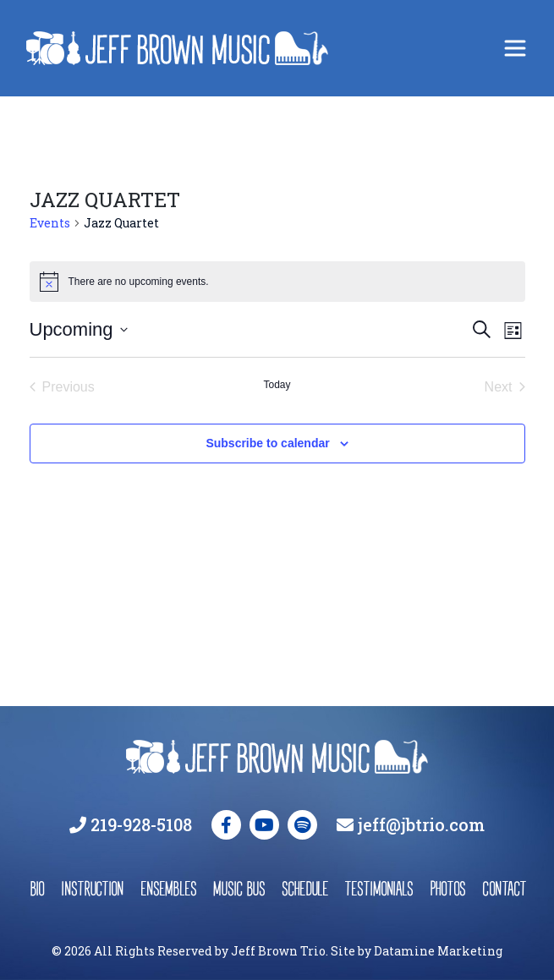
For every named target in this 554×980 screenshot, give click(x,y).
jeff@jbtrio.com (421, 824)
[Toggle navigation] (515, 48)
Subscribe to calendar (267, 443)
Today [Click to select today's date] (277, 385)
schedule (305, 888)
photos (447, 888)
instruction (92, 888)
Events (50, 223)
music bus (239, 888)
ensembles (168, 888)
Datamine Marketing (438, 951)
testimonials (379, 888)
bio (37, 888)
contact (503, 888)
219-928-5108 (141, 824)
